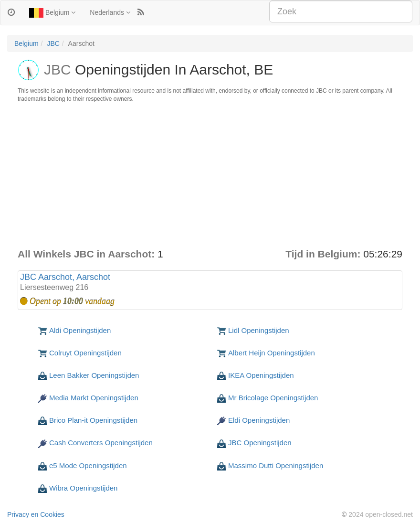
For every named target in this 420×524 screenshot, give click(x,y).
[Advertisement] (210, 175)
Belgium (52, 13)
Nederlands (110, 12)
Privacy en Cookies (36, 514)
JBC (53, 43)
